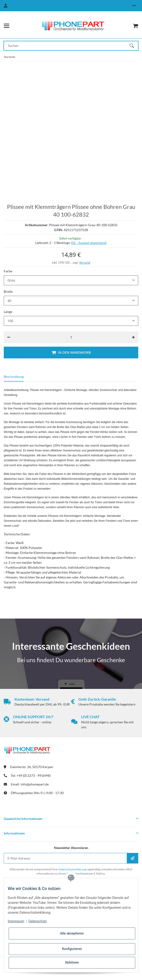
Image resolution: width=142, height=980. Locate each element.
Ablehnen (72, 962)
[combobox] (71, 280)
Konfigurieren (72, 949)
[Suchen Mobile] (67, 46)
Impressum (16, 921)
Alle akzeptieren (72, 933)
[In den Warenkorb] (71, 353)
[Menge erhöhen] (133, 337)
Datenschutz (38, 921)
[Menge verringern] (9, 337)
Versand (85, 263)
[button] (134, 6)
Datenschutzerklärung (72, 869)
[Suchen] (134, 46)
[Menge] (71, 337)
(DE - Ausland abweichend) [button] (89, 243)
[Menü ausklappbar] (7, 26)
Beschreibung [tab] (14, 377)
